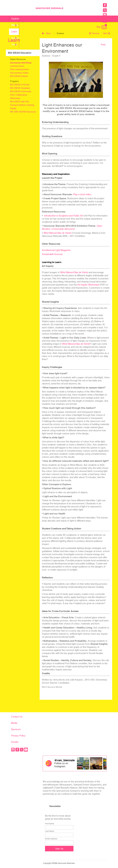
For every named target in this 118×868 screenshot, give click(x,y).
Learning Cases (17, 66)
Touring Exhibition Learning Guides (22, 107)
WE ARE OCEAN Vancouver (23, 112)
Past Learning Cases (19, 69)
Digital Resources (18, 59)
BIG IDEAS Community (21, 91)
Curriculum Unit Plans (21, 63)
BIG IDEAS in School (20, 85)
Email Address (51, 839)
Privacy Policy (18, 736)
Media (14, 723)
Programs (14, 81)
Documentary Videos (19, 73)
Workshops (15, 98)
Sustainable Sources (52, 254)
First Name (50, 824)
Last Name (50, 831)
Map (102, 27)
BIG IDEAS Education (20, 53)
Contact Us (17, 717)
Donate (15, 742)
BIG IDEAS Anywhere (20, 88)
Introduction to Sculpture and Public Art (63, 216)
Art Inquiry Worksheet (88, 285)
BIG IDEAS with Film (20, 102)
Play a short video (82, 194)
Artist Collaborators (19, 95)
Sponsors (16, 729)
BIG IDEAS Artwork (19, 76)
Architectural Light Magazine (56, 250)
